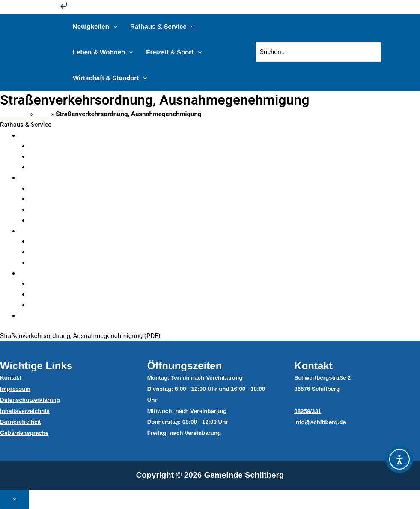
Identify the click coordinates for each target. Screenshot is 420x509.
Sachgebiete (57, 199)
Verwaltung (46, 178)
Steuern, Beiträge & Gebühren (81, 167)
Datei (42, 114)
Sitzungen (54, 252)
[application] (113, 27)
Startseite (14, 114)
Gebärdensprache (24, 433)
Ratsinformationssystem (75, 263)
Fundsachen (57, 146)
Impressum (15, 389)
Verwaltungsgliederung (63, 135)
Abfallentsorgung (64, 294)
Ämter (49, 156)
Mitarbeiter (55, 189)
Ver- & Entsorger (53, 273)
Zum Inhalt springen (34, 8)
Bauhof (50, 284)
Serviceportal (59, 210)
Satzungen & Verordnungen (69, 316)
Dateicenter (56, 220)
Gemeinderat (48, 231)
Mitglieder (54, 241)
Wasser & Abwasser (68, 305)
